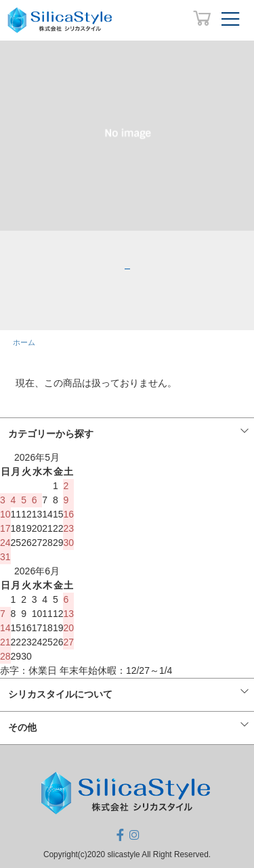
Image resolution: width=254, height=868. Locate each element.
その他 (22, 727)
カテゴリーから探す (51, 434)
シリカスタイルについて (60, 694)
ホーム (24, 342)
